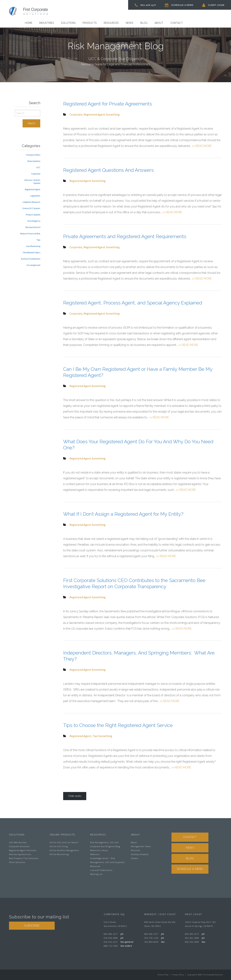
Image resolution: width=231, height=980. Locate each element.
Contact (177, 23)
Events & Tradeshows (31, 259)
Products (90, 23)
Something (113, 114)
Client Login (213, 5)
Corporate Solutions (19, 846)
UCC (38, 167)
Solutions (68, 23)
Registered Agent (94, 114)
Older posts (75, 796)
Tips (95, 736)
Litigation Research (31, 202)
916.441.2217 (119, 942)
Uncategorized (33, 265)
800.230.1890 (195, 942)
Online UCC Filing (59, 846)
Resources (111, 23)
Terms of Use (163, 975)
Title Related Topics (31, 252)
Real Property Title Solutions (24, 858)
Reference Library (99, 850)
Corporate (76, 114)
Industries (47, 23)
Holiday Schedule (140, 854)
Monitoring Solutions (20, 854)
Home (29, 23)
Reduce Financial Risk (30, 234)
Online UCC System (31, 208)
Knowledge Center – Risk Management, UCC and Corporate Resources (107, 862)
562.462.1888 (195, 938)
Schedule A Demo (179, 5)
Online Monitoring (59, 854)
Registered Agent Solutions (23, 850)
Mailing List (96, 874)
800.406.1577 (145, 5)
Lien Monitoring (33, 246)
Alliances (135, 850)
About (159, 23)
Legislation (35, 196)
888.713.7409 (118, 946)
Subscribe (32, 926)
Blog (144, 23)
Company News (33, 155)
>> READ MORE (202, 146)
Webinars (95, 854)
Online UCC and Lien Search (64, 842)
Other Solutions (17, 862)
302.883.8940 (155, 942)
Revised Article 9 (33, 227)
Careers (135, 858)
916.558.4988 (114, 938)
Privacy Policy (178, 975)
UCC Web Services (18, 842)
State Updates (34, 161)
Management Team (141, 846)
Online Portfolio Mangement (64, 850)
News (130, 23)
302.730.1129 (155, 938)
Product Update (33, 215)
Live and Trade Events (101, 870)
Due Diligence (34, 221)
